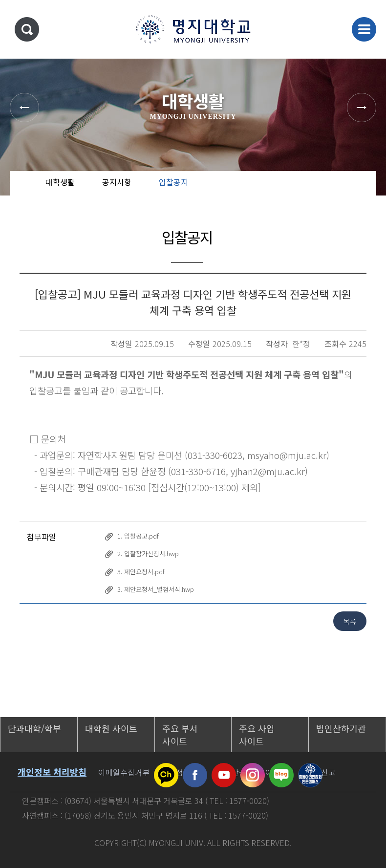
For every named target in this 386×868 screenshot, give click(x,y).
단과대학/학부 (34, 728)
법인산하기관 (341, 728)
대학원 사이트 (111, 728)
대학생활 (60, 182)
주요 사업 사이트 (257, 735)
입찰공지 (173, 182)
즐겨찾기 (352, 191)
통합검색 (27, 29)
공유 (320, 191)
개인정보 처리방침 (52, 772)
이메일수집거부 (124, 772)
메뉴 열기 (364, 29)
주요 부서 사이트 (180, 735)
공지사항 (117, 182)
